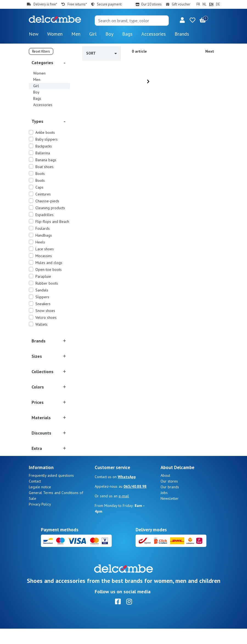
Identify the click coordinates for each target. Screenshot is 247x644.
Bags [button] (127, 34)
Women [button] (55, 34)
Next (210, 51)
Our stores (169, 497)
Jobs (164, 508)
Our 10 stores (151, 4)
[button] (182, 21)
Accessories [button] (154, 34)
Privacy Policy (40, 520)
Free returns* (77, 4)
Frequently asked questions (51, 491)
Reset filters (41, 51)
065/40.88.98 (135, 502)
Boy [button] (109, 34)
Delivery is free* (45, 4)
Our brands (170, 502)
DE (218, 4)
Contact (35, 497)
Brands (182, 34)
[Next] (148, 81)
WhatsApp (127, 492)
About (165, 491)
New (34, 34)
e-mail (124, 511)
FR (198, 4)
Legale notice (40, 502)
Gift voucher (181, 4)
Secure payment (109, 4)
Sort (102, 53)
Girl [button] (93, 34)
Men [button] (76, 34)
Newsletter (170, 514)
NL (204, 4)
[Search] (132, 21)
